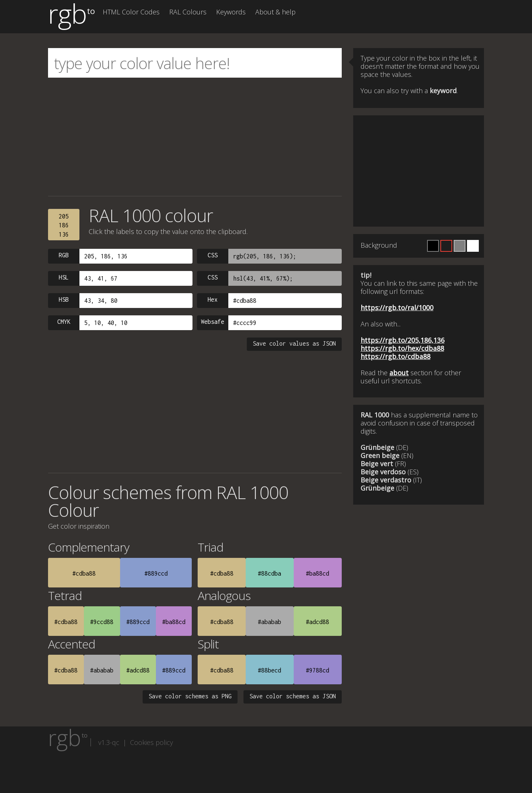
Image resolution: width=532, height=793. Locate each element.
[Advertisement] (195, 137)
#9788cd (318, 670)
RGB (64, 255)
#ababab (270, 622)
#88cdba (270, 573)
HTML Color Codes (131, 12)
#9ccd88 (102, 622)
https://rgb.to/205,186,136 (403, 340)
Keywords (231, 12)
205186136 (64, 225)
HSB (64, 299)
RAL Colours (188, 12)
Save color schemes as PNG (190, 696)
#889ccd (156, 573)
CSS (213, 255)
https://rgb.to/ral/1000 (397, 308)
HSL (64, 277)
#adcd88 (318, 622)
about (399, 373)
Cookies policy (151, 742)
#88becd (270, 670)
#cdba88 (84, 573)
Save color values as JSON (294, 343)
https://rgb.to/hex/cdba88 (402, 348)
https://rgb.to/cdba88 (395, 356)
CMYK (64, 322)
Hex (213, 299)
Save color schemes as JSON (293, 696)
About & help (275, 12)
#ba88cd (318, 573)
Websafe (213, 322)
